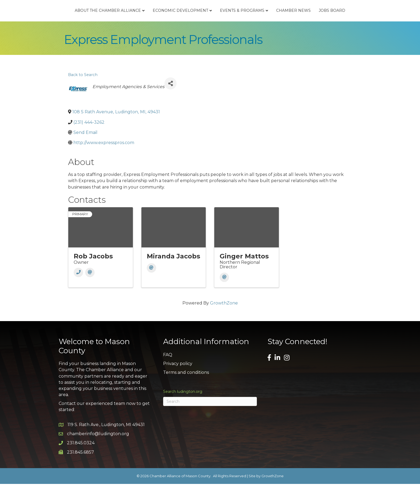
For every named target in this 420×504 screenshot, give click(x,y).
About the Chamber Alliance (70, 20)
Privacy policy (178, 384)
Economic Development (143, 20)
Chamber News (331, 20)
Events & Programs (280, 20)
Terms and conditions (186, 392)
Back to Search (83, 95)
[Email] (90, 293)
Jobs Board (370, 20)
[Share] (170, 104)
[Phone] (78, 293)
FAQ (168, 375)
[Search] (210, 422)
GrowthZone (224, 323)
